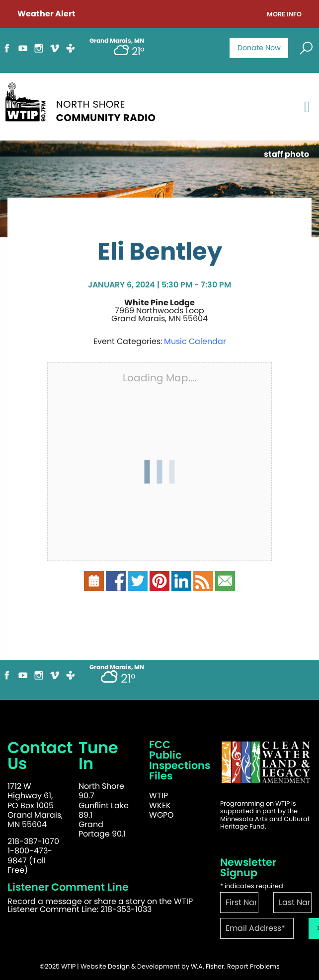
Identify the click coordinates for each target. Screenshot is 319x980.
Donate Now (259, 48)
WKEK (160, 805)
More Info (284, 15)
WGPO (161, 815)
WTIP (159, 796)
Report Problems (253, 966)
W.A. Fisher (207, 966)
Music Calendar (195, 341)
